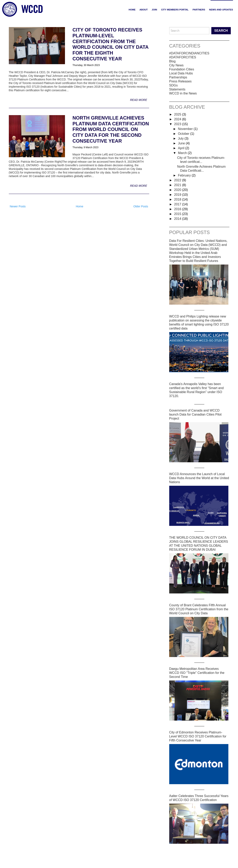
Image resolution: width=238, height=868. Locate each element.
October (184, 134)
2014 (178, 219)
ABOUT (144, 10)
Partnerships (178, 77)
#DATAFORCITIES (183, 57)
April (181, 148)
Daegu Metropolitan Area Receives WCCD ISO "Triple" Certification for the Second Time (197, 673)
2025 (178, 114)
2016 (178, 209)
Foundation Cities (182, 69)
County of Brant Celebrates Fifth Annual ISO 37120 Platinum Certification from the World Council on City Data (199, 609)
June (182, 143)
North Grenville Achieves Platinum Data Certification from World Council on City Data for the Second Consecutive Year (111, 129)
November (186, 129)
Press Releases (180, 81)
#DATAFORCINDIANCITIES (189, 53)
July (181, 138)
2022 (178, 180)
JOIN (154, 10)
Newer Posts (18, 206)
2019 (178, 195)
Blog (172, 61)
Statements (177, 89)
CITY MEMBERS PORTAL (175, 10)
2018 (178, 199)
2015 (178, 214)
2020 (178, 190)
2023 (178, 124)
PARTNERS (199, 10)
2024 (178, 119)
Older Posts (141, 206)
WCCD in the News (183, 93)
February (185, 175)
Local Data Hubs (181, 73)
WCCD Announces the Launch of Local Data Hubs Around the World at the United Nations (199, 478)
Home (132, 10)
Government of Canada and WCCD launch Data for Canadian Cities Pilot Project (195, 414)
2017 (178, 204)
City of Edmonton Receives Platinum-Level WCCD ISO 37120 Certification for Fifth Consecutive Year (198, 736)
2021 (178, 185)
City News (176, 65)
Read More (139, 100)
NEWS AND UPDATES (221, 10)
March (183, 153)
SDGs (174, 85)
